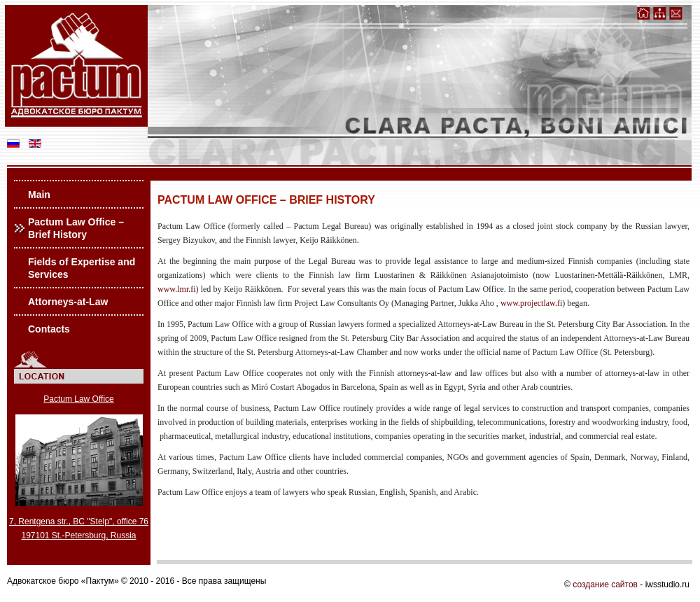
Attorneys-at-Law (68, 302)
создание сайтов (605, 584)
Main (39, 195)
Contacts (49, 329)
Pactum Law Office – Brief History (76, 228)
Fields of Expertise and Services (82, 268)
